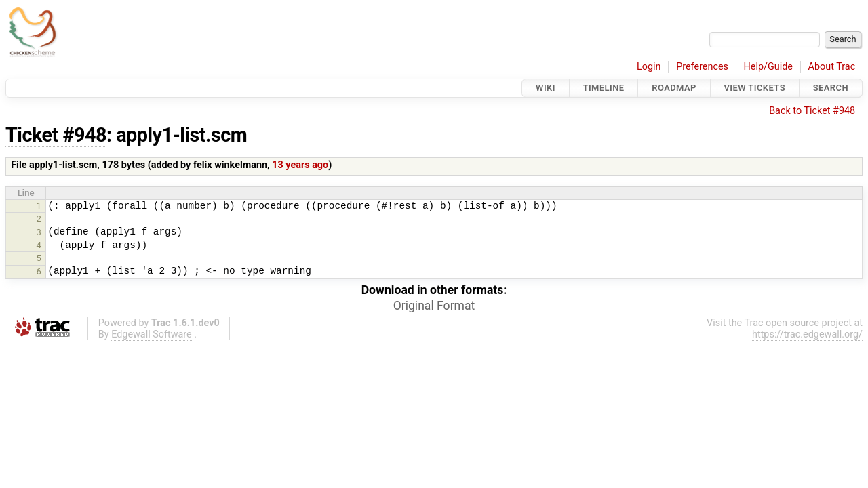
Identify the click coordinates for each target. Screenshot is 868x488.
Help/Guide (768, 67)
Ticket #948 (56, 135)
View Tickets (755, 88)
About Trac (832, 67)
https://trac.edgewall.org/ (807, 334)
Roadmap (674, 88)
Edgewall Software (152, 334)
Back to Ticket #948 (812, 111)
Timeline (604, 88)
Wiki (546, 88)
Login (649, 67)
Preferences (702, 67)
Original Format (434, 306)
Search (831, 88)
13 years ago (300, 165)
